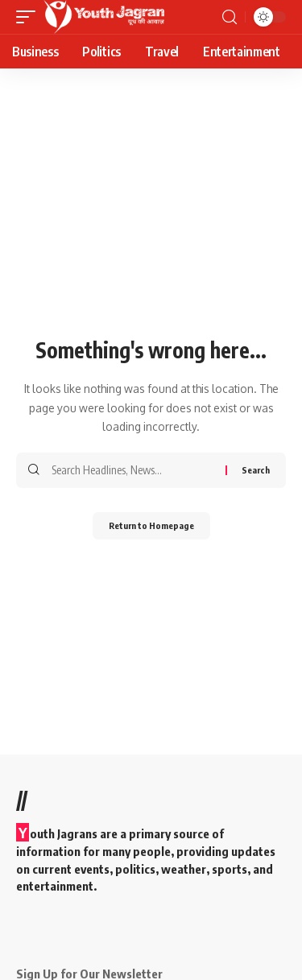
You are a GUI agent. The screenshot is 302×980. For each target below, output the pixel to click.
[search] (230, 17)
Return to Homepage (151, 525)
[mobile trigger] (30, 17)
